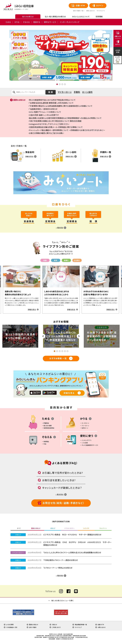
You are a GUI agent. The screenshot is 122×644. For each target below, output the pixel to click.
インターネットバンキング (69, 22)
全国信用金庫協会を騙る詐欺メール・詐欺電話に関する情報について (56, 127)
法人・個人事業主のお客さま (55, 17)
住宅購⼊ (77, 260)
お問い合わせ (90, 11)
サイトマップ (100, 11)
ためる (8, 22)
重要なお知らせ (34, 624)
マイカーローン (65, 92)
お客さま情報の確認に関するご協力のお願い (46, 133)
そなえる (26, 22)
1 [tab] (57, 84)
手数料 (77, 92)
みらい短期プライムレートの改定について (45, 112)
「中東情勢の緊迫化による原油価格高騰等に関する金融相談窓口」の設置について (61, 106)
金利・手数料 (33, 627)
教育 (56, 260)
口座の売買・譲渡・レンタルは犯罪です (44, 115)
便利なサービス (50, 22)
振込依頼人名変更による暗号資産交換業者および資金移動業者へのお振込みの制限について (65, 118)
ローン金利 (87, 92)
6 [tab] (67, 351)
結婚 (45, 260)
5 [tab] (65, 351)
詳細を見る (29, 156)
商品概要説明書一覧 (81, 624)
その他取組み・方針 (12, 627)
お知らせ (54, 624)
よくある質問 (10, 624)
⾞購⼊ (66, 260)
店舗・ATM (101, 624)
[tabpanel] (61, 55)
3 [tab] (62, 84)
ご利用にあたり (56, 627)
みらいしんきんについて (81, 17)
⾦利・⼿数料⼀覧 (78, 11)
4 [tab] (65, 84)
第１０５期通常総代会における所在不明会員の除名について (52, 100)
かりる (17, 22)
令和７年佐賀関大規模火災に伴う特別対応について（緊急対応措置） (55, 121)
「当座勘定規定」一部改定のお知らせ (43, 109)
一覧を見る (60, 228)
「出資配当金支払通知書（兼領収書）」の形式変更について (51, 103)
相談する (37, 22)
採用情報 (99, 17)
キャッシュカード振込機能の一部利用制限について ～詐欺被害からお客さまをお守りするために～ (67, 130)
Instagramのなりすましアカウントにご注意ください (49, 124)
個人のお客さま (28, 17)
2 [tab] (60, 84)
